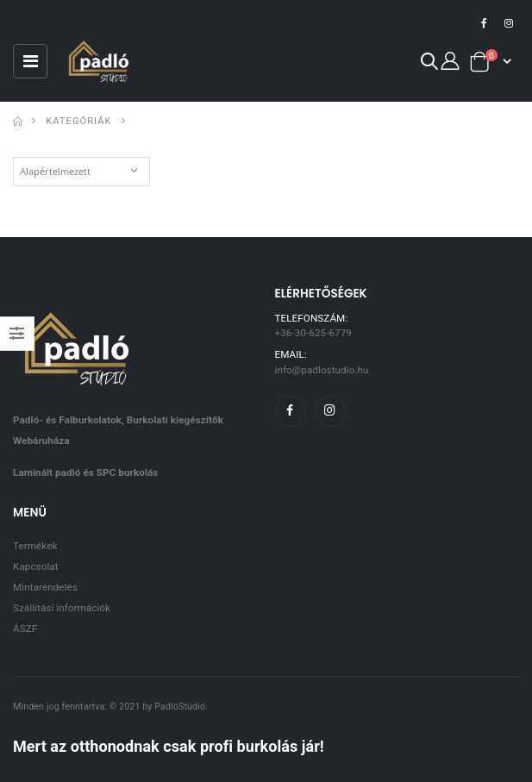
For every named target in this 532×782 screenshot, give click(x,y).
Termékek (35, 546)
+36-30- (313, 333)
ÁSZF (25, 629)
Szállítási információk (62, 608)
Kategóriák (78, 121)
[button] (429, 64)
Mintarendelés (45, 587)
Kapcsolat (36, 566)
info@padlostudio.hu (322, 370)
